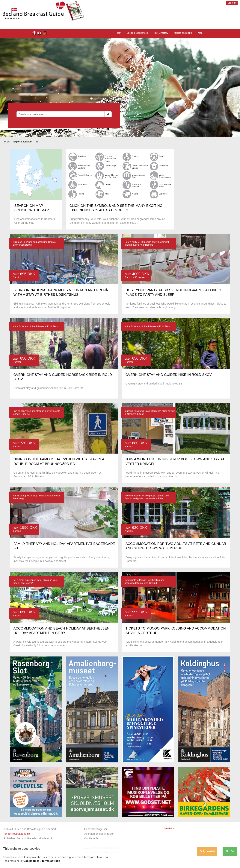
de (45, 33)
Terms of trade (51, 861)
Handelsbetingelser (96, 829)
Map (200, 33)
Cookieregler (92, 838)
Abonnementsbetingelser (99, 834)
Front (119, 33)
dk (35, 33)
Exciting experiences (137, 33)
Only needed (207, 851)
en (40, 33)
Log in (232, 3)
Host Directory (161, 33)
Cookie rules (31, 861)
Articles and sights (183, 33)
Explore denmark (23, 142)
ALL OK (230, 851)
